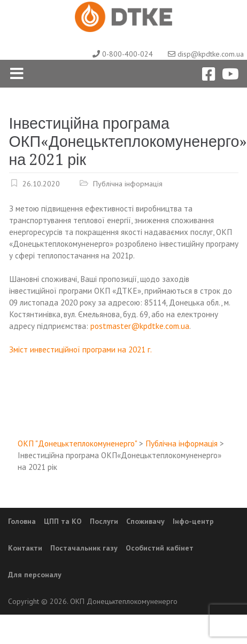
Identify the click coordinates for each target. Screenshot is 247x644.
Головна (22, 521)
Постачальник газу (84, 548)
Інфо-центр (193, 521)
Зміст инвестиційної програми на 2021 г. (80, 349)
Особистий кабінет (160, 548)
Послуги (104, 521)
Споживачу (145, 521)
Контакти (25, 548)
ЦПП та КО (63, 521)
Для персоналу (35, 575)
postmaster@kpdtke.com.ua (140, 326)
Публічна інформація (128, 183)
